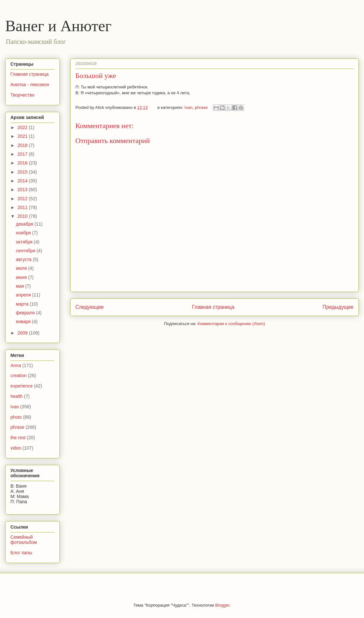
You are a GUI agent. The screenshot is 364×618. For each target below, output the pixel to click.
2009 (23, 333)
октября (25, 242)
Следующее (90, 307)
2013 (23, 190)
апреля (24, 295)
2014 (23, 181)
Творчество (22, 95)
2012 (23, 199)
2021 (23, 136)
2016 (23, 163)
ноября (24, 233)
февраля (26, 313)
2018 (23, 145)
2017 (23, 154)
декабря (25, 224)
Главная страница (213, 307)
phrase (201, 107)
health (17, 396)
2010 (23, 216)
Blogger (222, 605)
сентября (26, 251)
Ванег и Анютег (58, 26)
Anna (16, 365)
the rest (18, 438)
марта (23, 304)
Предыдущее (338, 307)
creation (19, 375)
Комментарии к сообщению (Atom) (231, 324)
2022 (23, 127)
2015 (23, 172)
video (16, 448)
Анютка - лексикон (30, 85)
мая (21, 286)
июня (22, 277)
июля (22, 268)
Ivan (189, 107)
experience (22, 386)
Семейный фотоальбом (24, 540)
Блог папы (21, 553)
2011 (23, 207)
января (24, 322)
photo (16, 417)
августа (24, 259)
